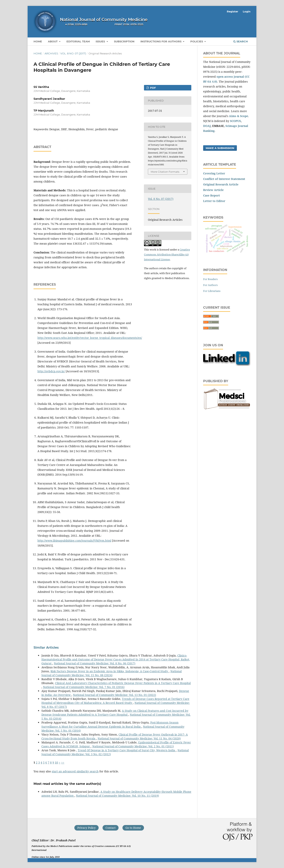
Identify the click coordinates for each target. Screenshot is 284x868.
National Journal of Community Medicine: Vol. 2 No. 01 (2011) (133, 746)
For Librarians (212, 291)
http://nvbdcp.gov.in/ (51, 371)
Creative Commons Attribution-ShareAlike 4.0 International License (167, 254)
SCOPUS (235, 121)
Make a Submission (220, 148)
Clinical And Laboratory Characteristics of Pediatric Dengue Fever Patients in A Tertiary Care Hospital (123, 683)
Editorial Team (78, 41)
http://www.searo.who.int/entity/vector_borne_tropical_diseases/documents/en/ (90, 338)
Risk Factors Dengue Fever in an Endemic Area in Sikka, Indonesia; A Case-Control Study (110, 671)
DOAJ (207, 126)
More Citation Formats (165, 172)
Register (233, 11)
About (53, 41)
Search (241, 41)
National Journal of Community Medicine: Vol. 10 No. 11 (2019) (117, 796)
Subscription (124, 41)
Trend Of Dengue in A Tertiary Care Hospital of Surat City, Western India (127, 750)
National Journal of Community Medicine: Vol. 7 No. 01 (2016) (84, 687)
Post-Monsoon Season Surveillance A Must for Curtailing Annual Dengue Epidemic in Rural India (110, 724)
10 (56, 762)
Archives (51, 53)
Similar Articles (46, 648)
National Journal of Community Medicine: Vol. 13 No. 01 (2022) (114, 695)
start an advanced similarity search (75, 771)
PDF (153, 88)
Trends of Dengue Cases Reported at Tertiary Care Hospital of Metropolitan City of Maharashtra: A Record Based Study (115, 701)
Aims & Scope (239, 116)
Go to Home (133, 828)
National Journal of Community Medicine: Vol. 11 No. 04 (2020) (139, 738)
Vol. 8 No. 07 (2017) (73, 53)
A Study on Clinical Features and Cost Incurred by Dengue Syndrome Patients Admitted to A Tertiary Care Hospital (115, 713)
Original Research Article (221, 184)
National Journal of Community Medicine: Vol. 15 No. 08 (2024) (112, 673)
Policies (197, 41)
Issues (101, 41)
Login (247, 11)
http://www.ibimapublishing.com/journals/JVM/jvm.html (74, 541)
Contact (111, 828)
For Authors (210, 285)
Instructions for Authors (161, 41)
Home (38, 41)
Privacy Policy (86, 828)
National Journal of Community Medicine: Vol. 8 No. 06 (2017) (95, 663)
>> (63, 762)
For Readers (210, 279)
